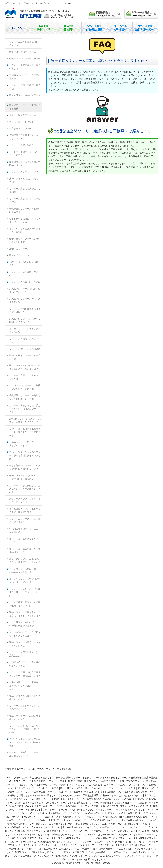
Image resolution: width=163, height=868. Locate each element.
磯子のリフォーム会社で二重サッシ (25, 97)
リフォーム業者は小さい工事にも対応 (25, 200)
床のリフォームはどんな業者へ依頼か (25, 180)
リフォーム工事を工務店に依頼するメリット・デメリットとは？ (25, 592)
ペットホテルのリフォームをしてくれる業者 (25, 154)
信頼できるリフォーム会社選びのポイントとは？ (25, 664)
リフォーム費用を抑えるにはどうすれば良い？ (25, 310)
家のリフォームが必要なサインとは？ (25, 541)
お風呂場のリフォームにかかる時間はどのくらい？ (25, 320)
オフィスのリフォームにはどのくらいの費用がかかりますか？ (25, 561)
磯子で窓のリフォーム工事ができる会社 (25, 107)
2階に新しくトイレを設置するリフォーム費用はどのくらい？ (25, 420)
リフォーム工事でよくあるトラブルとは (25, 377)
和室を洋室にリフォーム (21, 129)
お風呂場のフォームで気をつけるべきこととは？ (25, 290)
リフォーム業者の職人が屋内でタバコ (25, 190)
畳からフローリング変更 (21, 122)
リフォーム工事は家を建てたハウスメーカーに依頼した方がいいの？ (25, 729)
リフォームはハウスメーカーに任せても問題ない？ (25, 521)
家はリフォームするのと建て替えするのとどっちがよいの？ (25, 367)
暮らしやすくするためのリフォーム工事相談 (25, 230)
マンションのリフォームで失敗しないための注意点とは (25, 387)
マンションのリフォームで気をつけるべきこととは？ (25, 634)
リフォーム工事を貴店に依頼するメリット (25, 44)
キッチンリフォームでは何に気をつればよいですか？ (25, 581)
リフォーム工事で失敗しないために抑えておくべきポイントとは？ (25, 489)
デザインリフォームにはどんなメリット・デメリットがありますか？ (25, 742)
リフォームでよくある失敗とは (25, 349)
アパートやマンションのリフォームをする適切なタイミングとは (25, 456)
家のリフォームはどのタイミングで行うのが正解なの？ (25, 477)
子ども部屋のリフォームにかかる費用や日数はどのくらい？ (25, 467)
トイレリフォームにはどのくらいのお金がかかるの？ (25, 571)
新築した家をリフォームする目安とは (25, 357)
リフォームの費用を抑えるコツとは (25, 340)
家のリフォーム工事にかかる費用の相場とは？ (25, 551)
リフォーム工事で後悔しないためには (25, 274)
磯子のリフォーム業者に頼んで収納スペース (25, 164)
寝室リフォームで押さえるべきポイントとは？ (25, 697)
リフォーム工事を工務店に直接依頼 (25, 87)
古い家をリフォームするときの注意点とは (25, 330)
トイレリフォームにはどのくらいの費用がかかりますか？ (25, 624)
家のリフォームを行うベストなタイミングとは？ (25, 644)
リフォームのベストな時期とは (25, 282)
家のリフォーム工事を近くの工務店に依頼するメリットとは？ (25, 614)
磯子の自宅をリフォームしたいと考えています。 (25, 240)
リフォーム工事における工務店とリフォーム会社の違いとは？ (25, 674)
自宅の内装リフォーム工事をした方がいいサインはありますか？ (25, 686)
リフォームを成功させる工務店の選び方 (25, 67)
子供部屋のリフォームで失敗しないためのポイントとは (25, 397)
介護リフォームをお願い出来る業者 (25, 264)
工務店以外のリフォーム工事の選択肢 (25, 77)
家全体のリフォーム (19, 249)
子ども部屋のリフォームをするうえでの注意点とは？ (25, 511)
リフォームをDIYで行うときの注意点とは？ (25, 654)
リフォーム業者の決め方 (21, 145)
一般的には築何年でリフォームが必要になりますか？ (25, 754)
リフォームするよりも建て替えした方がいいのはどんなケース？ (25, 409)
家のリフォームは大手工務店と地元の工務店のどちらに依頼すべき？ (25, 432)
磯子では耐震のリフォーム (23, 52)
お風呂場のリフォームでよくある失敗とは (25, 300)
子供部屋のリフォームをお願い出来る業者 (25, 210)
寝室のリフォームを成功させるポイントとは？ (25, 717)
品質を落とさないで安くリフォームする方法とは (25, 501)
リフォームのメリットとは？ (24, 172)
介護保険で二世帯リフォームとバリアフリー (25, 137)
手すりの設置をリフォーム (23, 115)
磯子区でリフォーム (19, 255)
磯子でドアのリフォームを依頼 (25, 59)
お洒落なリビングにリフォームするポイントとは (25, 444)
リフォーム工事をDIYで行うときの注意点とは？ (25, 707)
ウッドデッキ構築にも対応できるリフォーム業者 (25, 220)
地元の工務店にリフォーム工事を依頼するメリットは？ (25, 604)
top (8, 778)
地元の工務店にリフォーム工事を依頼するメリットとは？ (25, 531)
